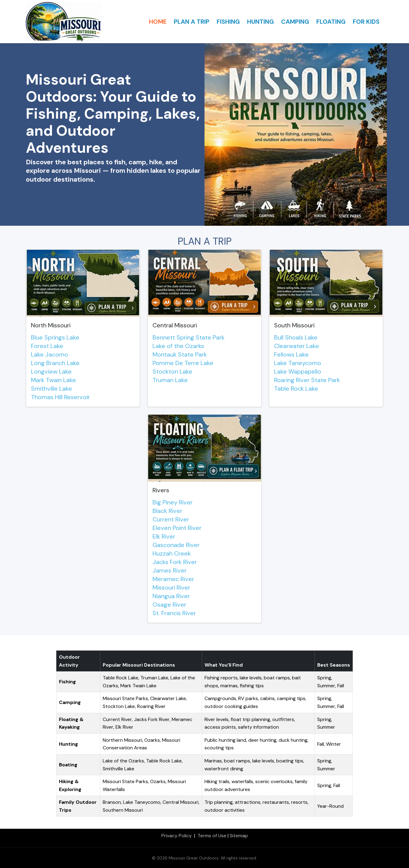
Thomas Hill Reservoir (60, 397)
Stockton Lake (172, 371)
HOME (158, 22)
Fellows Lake (291, 354)
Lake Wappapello (298, 371)
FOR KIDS (366, 22)
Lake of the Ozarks (178, 346)
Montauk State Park (180, 354)
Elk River (164, 536)
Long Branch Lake (55, 363)
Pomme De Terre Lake (183, 363)
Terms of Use (212, 836)
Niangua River (171, 596)
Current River (171, 519)
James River (170, 570)
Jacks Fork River (175, 562)
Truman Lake (170, 380)
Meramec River (173, 579)
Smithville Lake (52, 389)
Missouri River (171, 587)
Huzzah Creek (172, 553)
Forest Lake (47, 346)
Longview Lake (51, 371)
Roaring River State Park (307, 380)
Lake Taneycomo (298, 363)
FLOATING (331, 22)
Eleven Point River (177, 528)
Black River (167, 511)
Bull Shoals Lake (296, 337)
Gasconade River (176, 545)
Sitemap (239, 836)
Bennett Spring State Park (189, 337)
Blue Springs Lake (55, 337)
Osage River (169, 605)
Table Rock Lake (296, 389)
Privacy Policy (177, 836)
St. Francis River (174, 613)
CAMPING (295, 22)
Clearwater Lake (297, 346)
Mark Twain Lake (53, 380)
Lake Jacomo (50, 354)
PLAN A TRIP (192, 22)
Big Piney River (173, 502)
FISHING (228, 22)
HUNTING (260, 22)
